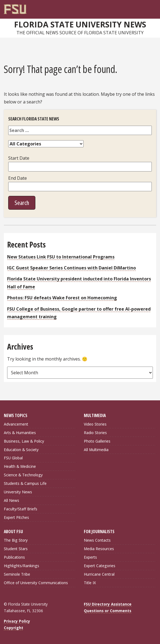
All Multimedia (96, 450)
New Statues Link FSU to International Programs (61, 257)
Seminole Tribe (17, 574)
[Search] (148, 7)
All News (12, 500)
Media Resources (99, 549)
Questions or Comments (108, 611)
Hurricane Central (99, 574)
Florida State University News (80, 24)
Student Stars (16, 549)
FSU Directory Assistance (108, 604)
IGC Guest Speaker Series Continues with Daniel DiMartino (72, 268)
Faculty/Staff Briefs (21, 509)
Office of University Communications (36, 583)
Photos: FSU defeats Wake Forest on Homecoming (62, 298)
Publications (14, 557)
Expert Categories (100, 566)
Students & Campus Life (25, 483)
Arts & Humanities (20, 433)
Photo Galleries (97, 441)
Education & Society (21, 450)
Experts (90, 557)
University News (18, 492)
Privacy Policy (17, 621)
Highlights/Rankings (22, 566)
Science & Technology (23, 475)
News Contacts (97, 540)
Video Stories (95, 424)
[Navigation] (153, 7)
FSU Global (13, 458)
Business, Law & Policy (24, 441)
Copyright (14, 628)
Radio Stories (95, 433)
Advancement (16, 424)
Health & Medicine (20, 466)
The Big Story (16, 540)
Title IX (90, 583)
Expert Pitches (16, 517)
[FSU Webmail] (142, 7)
